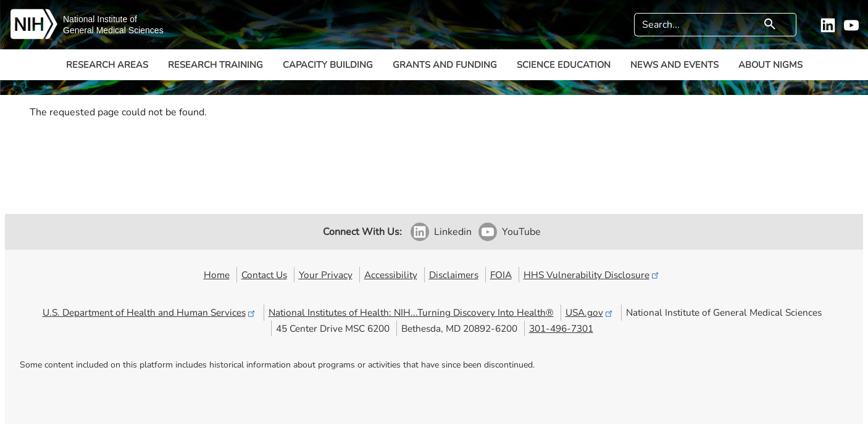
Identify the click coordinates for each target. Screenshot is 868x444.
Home (217, 275)
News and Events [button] (674, 65)
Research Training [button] (215, 65)
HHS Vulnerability (592, 275)
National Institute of (100, 19)
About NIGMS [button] (770, 65)
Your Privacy (326, 275)
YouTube (521, 232)
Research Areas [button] (107, 65)
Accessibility (391, 275)
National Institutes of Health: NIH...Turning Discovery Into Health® (411, 312)
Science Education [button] (564, 65)
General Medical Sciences (113, 30)
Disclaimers (454, 275)
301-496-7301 (561, 328)
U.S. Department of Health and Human (150, 312)
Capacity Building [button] (328, 65)
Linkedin (453, 232)
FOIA (501, 275)
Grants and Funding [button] (445, 65)
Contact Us (264, 275)
